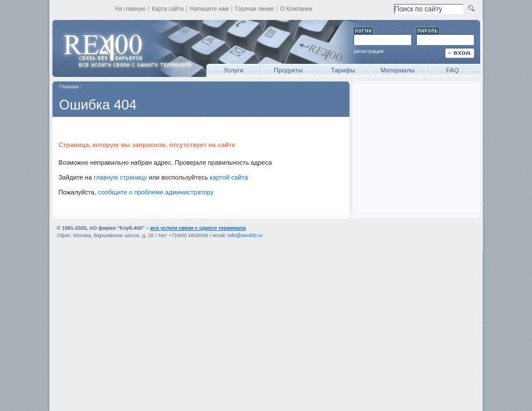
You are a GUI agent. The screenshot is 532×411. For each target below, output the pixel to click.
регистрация (369, 51)
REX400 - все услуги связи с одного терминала (127, 48)
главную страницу (120, 177)
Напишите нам (209, 9)
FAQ (452, 70)
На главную (131, 9)
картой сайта (229, 177)
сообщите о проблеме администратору (156, 192)
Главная (69, 87)
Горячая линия (254, 9)
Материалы (398, 70)
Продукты (288, 70)
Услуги (233, 70)
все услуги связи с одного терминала (198, 228)
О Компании (296, 9)
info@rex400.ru (245, 235)
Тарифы (343, 70)
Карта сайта (168, 9)
